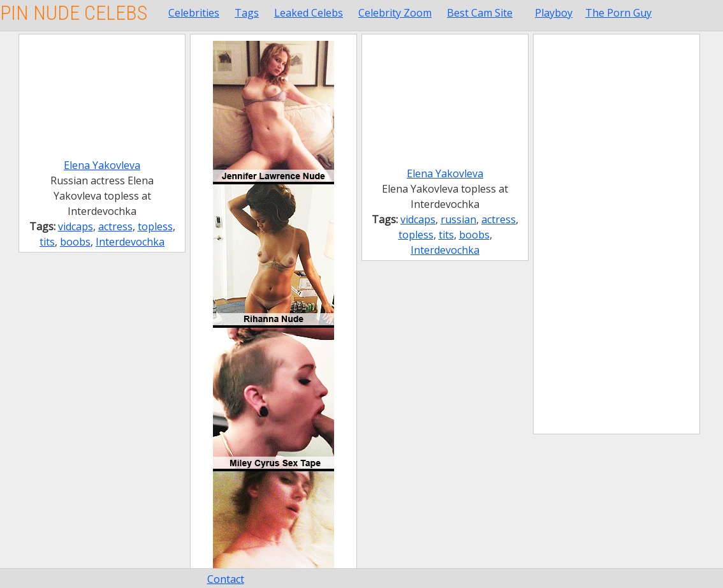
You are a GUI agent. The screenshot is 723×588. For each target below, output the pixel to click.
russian (458, 219)
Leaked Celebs (309, 13)
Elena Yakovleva (102, 165)
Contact (226, 579)
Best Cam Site (480, 13)
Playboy (554, 13)
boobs (75, 242)
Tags (247, 13)
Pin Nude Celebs (74, 13)
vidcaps (76, 226)
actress (115, 226)
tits (47, 242)
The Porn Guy (618, 13)
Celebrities (194, 13)
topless (155, 226)
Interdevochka (130, 242)
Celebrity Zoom (395, 13)
